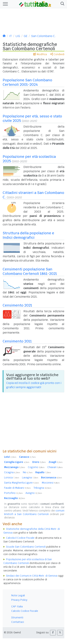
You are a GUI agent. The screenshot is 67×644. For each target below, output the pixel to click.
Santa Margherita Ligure (22, 483)
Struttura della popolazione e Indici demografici (28, 235)
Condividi (57, 54)
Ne (28, 472)
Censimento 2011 (17, 341)
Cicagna (12, 472)
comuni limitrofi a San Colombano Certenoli (34, 512)
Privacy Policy (19, 600)
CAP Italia (17, 606)
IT (11, 36)
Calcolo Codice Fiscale (25, 611)
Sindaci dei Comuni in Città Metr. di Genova (32, 576)
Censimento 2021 (17, 305)
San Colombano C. (43, 36)
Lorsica (12, 477)
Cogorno (36, 467)
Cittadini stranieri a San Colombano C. (33, 195)
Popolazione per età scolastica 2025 (29, 159)
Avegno (34, 493)
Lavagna (30, 477)
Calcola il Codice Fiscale (20, 538)
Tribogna (42, 488)
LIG (18, 36)
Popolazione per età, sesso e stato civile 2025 (32, 118)
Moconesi (51, 483)
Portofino (13, 493)
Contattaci (18, 622)
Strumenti (17, 617)
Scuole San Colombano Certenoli (26, 547)
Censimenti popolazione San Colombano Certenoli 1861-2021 (30, 271)
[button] (62, 4)
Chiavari (55, 467)
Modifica (40, 54)
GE (26, 36)
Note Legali (18, 595)
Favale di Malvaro (17, 488)
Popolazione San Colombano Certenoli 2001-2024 (27, 82)
